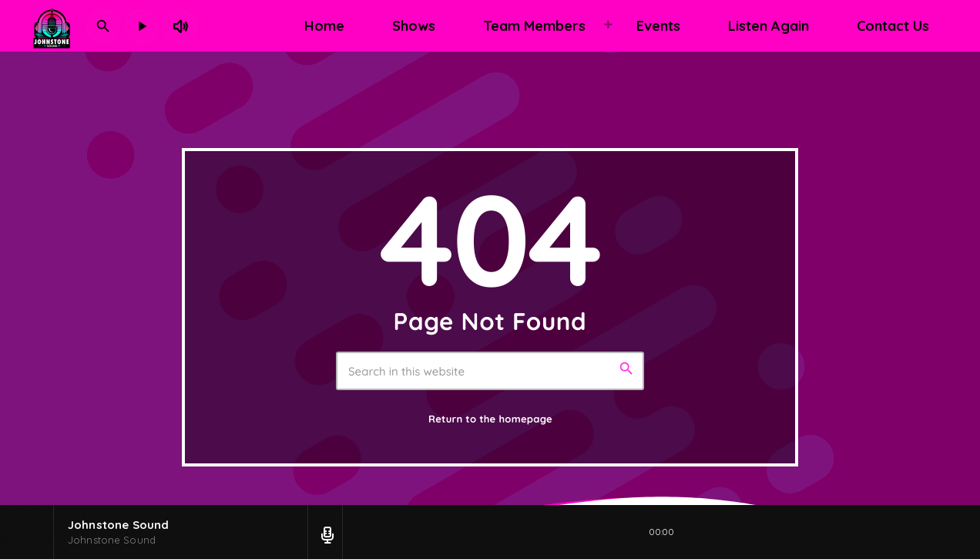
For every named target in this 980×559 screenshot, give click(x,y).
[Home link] (52, 26)
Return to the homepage (490, 419)
